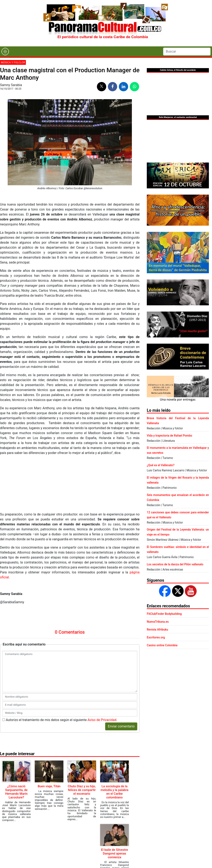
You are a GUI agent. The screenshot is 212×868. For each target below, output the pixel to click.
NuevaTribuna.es (158, 622)
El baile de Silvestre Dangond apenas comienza (114, 854)
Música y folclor (13, 62)
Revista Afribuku (157, 630)
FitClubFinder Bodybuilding (164, 614)
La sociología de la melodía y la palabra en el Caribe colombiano (114, 792)
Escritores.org (156, 637)
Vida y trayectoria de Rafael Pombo (169, 436)
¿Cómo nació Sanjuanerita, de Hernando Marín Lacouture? (16, 792)
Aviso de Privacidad (102, 720)
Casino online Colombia (162, 645)
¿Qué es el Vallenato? (161, 465)
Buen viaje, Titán (49, 786)
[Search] (187, 52)
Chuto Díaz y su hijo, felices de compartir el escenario (82, 790)
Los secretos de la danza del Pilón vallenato (175, 564)
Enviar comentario (121, 726)
